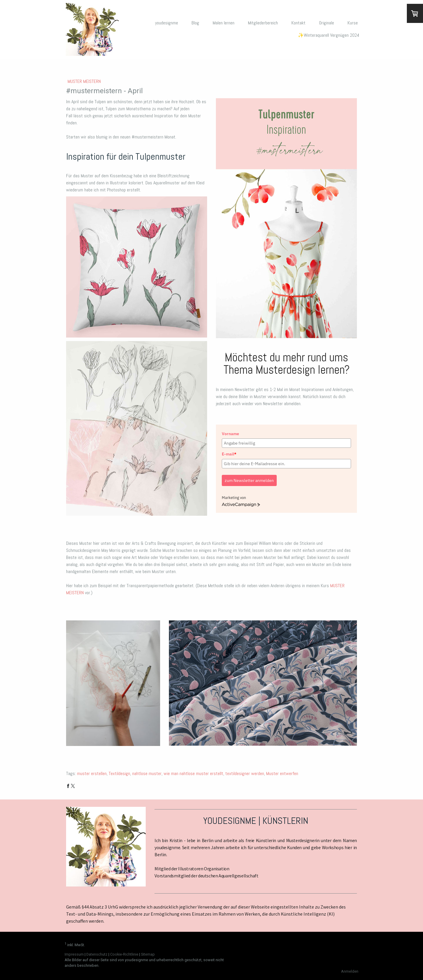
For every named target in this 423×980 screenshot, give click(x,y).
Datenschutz (97, 954)
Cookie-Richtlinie (124, 954)
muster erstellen (92, 773)
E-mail (229, 454)
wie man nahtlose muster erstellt (193, 773)
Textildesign (119, 773)
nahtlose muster (147, 773)
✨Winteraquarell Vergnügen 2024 (329, 35)
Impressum (74, 954)
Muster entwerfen (282, 773)
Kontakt (298, 23)
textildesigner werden (245, 773)
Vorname (230, 434)
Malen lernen (224, 23)
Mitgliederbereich (263, 23)
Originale (327, 23)
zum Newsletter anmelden (249, 480)
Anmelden (350, 971)
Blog (195, 23)
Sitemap (148, 954)
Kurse (353, 23)
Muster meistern (84, 81)
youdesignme (167, 23)
